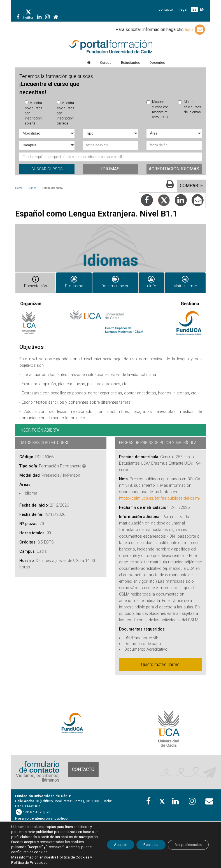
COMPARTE (191, 186)
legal (183, 9)
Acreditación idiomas (174, 169)
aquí (195, 30)
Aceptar (108, 843)
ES (194, 9)
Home (19, 188)
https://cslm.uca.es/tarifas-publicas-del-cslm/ (160, 494)
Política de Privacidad (45, 863)
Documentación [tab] (113, 280)
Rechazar (143, 843)
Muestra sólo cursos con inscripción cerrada (66, 113)
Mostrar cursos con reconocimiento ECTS (158, 109)
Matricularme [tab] (185, 280)
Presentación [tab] (35, 280)
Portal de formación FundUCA (110, 47)
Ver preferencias (185, 843)
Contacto (83, 765)
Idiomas (110, 169)
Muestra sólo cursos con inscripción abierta (34, 113)
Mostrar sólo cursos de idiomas (190, 107)
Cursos (32, 188)
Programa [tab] (73, 280)
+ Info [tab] (150, 280)
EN (202, 9)
